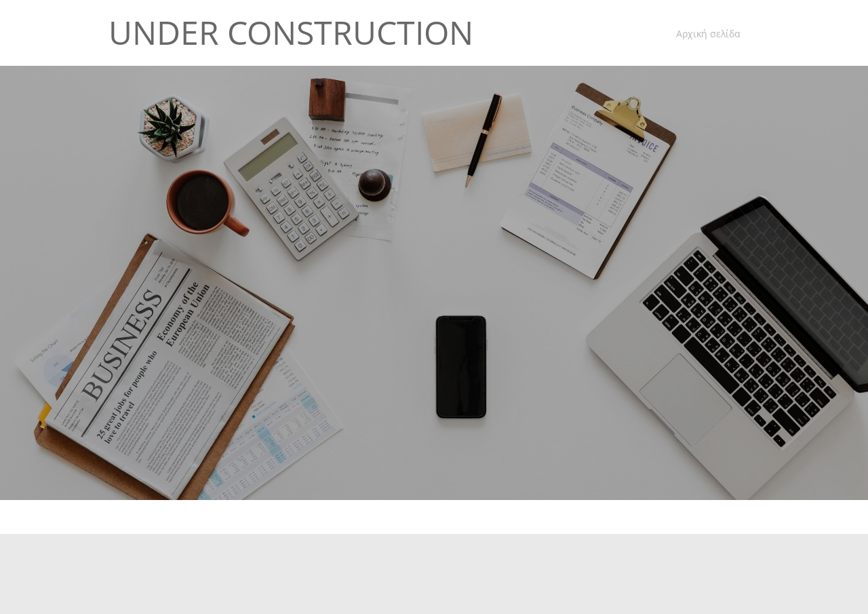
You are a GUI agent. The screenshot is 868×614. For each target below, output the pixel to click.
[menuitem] (704, 35)
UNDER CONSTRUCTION (291, 33)
